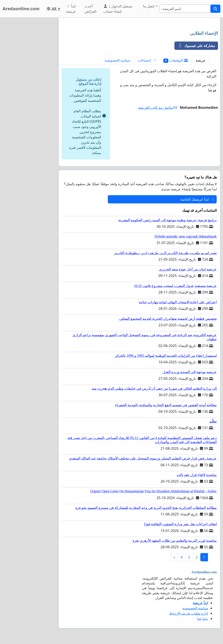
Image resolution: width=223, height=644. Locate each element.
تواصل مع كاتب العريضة (158, 107)
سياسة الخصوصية (117, 60)
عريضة (201, 60)
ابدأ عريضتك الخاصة (197, 199)
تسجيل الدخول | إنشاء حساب (118, 9)
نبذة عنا (203, 619)
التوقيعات (176, 60)
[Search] (185, 9)
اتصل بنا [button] (149, 6)
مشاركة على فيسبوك (195, 46)
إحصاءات (147, 60)
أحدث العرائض (90, 9)
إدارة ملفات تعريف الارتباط (189, 613)
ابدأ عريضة (71, 9)
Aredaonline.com (21, 9)
